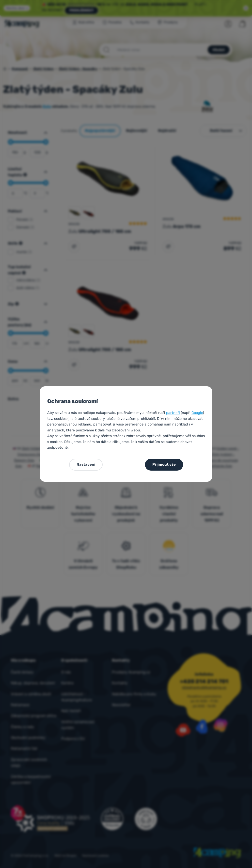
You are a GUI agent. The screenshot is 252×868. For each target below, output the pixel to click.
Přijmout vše (164, 464)
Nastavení (86, 464)
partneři (173, 413)
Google (197, 413)
